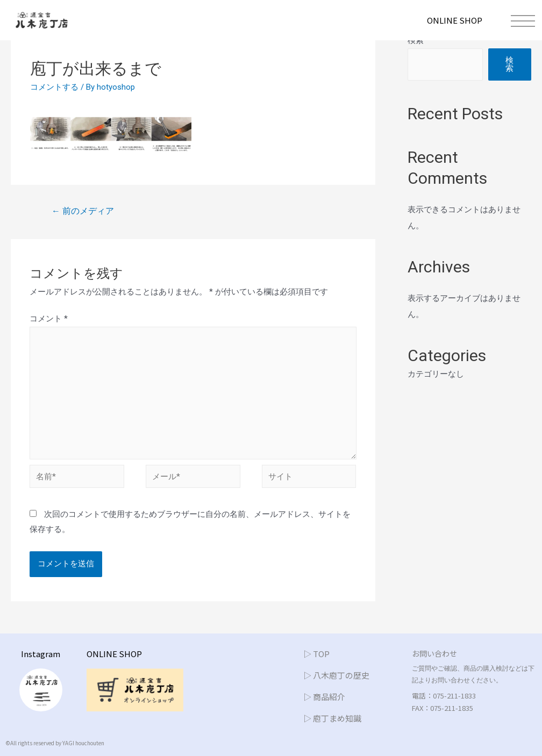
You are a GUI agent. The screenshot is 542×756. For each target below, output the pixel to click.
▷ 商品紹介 (324, 697)
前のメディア (83, 211)
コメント (49, 319)
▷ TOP (316, 654)
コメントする (54, 87)
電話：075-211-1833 (444, 696)
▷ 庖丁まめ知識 (332, 718)
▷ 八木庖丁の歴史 (336, 675)
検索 (416, 40)
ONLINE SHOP (455, 20)
